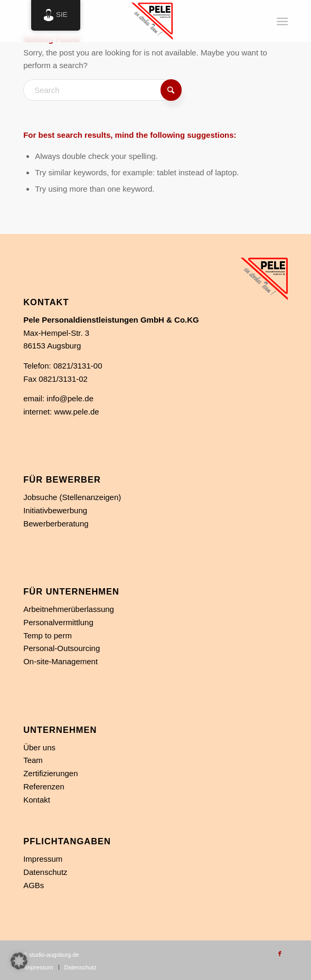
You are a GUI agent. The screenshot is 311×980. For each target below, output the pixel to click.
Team (33, 760)
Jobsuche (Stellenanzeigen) (72, 497)
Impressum (43, 859)
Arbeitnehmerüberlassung (69, 609)
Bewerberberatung (56, 524)
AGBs (34, 885)
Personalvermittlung (58, 622)
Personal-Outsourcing (62, 648)
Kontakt (37, 800)
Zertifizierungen (50, 773)
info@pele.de (70, 398)
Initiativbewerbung (55, 510)
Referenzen (44, 786)
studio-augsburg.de (54, 955)
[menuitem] (282, 22)
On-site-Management (60, 661)
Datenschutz (45, 872)
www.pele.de (77, 412)
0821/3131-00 (78, 366)
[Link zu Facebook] (280, 954)
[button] (19, 961)
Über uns (39, 747)
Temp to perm (48, 635)
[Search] (102, 90)
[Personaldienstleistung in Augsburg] (129, 21)
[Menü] (282, 22)
